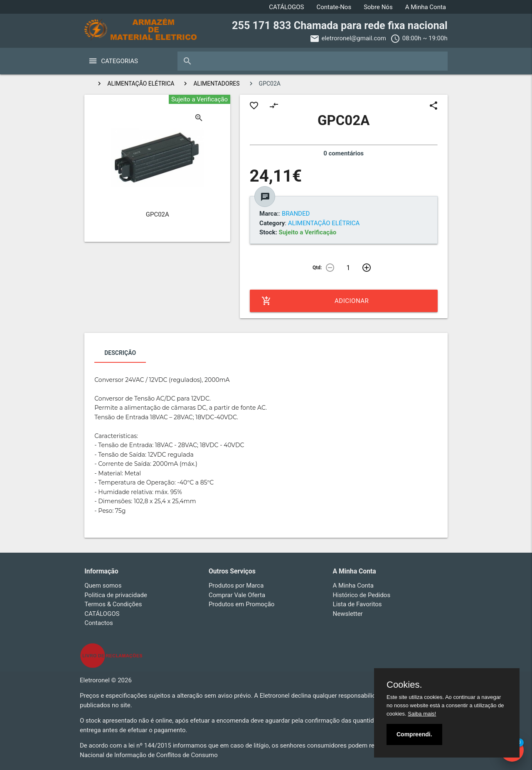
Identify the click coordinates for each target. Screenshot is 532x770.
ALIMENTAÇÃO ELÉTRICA (141, 84)
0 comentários (344, 153)
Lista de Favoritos (357, 604)
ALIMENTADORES (216, 84)
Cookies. (404, 685)
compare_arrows (274, 106)
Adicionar (315, 301)
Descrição (120, 353)
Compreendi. (414, 734)
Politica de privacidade (116, 595)
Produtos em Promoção (242, 604)
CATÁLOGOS (286, 7)
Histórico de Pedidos (362, 595)
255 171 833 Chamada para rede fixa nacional (340, 26)
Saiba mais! (422, 714)
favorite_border (254, 106)
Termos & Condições (113, 604)
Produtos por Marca (236, 585)
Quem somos (103, 585)
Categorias (119, 61)
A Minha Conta (426, 7)
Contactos (99, 623)
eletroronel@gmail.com (354, 38)
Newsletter (348, 614)
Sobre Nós (378, 7)
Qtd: (317, 268)
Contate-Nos (334, 7)
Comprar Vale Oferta (237, 595)
